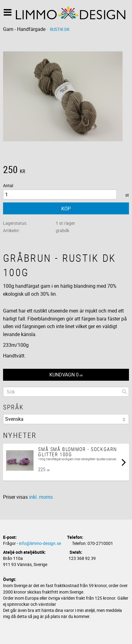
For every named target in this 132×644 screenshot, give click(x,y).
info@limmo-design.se (40, 543)
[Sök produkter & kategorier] (66, 392)
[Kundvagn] (66, 375)
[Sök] (124, 392)
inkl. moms (41, 497)
